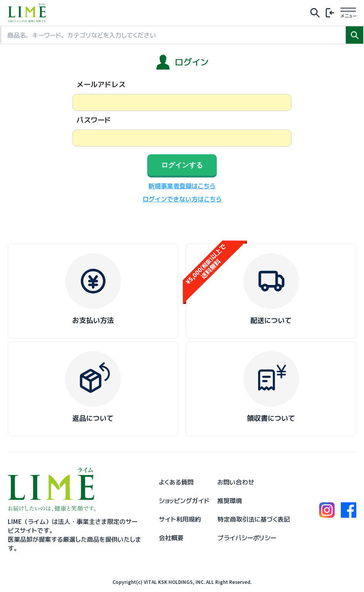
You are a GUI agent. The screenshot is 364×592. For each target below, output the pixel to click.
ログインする (182, 165)
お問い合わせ (236, 482)
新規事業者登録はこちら (182, 186)
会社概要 (171, 538)
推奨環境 (230, 501)
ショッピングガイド (184, 501)
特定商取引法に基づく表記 (254, 519)
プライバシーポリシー (247, 538)
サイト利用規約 (180, 519)
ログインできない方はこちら (182, 199)
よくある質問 (176, 482)
